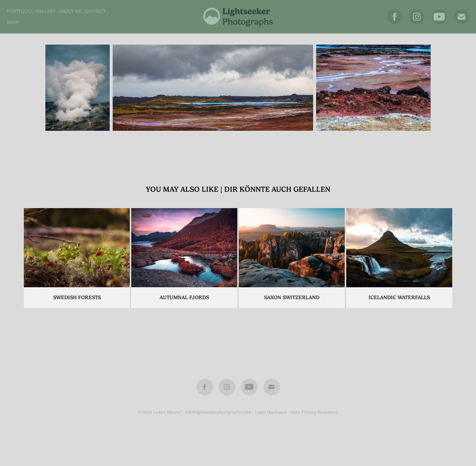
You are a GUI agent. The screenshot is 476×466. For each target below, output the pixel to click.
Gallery (46, 11)
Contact (95, 11)
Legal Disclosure (271, 412)
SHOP (13, 22)
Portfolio (20, 11)
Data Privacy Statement (314, 412)
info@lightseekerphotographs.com (218, 412)
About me (70, 11)
